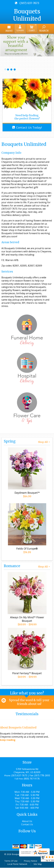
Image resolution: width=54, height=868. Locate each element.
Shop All (44, 442)
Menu (11, 31)
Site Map (38, 864)
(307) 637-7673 (29, 3)
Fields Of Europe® (27, 549)
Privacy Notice (30, 861)
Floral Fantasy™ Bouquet (27, 673)
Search (43, 31)
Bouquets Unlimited (27, 15)
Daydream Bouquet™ (27, 493)
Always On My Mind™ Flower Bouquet (27, 619)
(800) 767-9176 (32, 779)
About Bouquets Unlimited (18, 728)
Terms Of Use (11, 861)
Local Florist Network (17, 864)
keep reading (8, 740)
